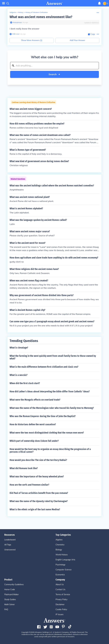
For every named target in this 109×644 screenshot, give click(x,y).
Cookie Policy (61, 609)
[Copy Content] (92, 34)
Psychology (60, 565)
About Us (60, 584)
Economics (60, 575)
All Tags (8, 545)
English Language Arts (65, 560)
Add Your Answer (77, 40)
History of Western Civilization (37, 12)
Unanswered (10, 550)
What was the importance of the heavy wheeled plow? (37, 477)
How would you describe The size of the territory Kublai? (38, 460)
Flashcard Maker (11, 594)
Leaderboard (10, 540)
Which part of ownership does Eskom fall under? (34, 441)
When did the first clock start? (25, 383)
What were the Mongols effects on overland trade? (35, 400)
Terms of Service (63, 594)
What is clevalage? (19, 348)
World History (62, 555)
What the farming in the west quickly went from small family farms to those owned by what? (53, 357)
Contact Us (60, 589)
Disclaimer (60, 604)
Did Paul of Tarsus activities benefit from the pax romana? (39, 493)
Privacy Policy (61, 599)
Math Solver (10, 604)
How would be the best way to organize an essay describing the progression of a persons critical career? (50, 450)
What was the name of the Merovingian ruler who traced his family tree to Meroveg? (52, 408)
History (21, 12)
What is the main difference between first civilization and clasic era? (44, 367)
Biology (59, 550)
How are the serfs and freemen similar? (29, 485)
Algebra (59, 540)
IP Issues (60, 614)
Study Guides (10, 599)
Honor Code (10, 589)
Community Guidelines (14, 584)
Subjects (13, 12)
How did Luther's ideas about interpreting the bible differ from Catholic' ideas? (50, 392)
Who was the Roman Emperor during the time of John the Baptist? (43, 416)
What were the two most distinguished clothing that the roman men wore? (47, 433)
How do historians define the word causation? (33, 424)
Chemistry (60, 545)
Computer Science (64, 570)
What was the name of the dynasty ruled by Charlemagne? (39, 501)
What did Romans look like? (24, 468)
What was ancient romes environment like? (41, 17)
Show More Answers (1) (32, 40)
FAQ (6, 609)
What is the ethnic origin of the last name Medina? (35, 509)
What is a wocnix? (19, 375)
